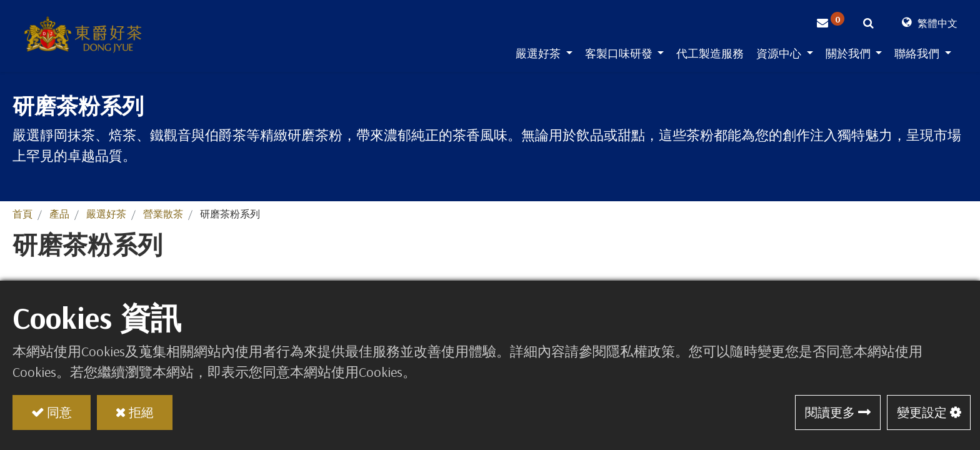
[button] (868, 25)
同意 (59, 412)
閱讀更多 (830, 412)
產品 (59, 214)
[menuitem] (710, 56)
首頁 (22, 214)
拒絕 (141, 412)
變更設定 (922, 412)
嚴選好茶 (106, 214)
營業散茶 (163, 214)
